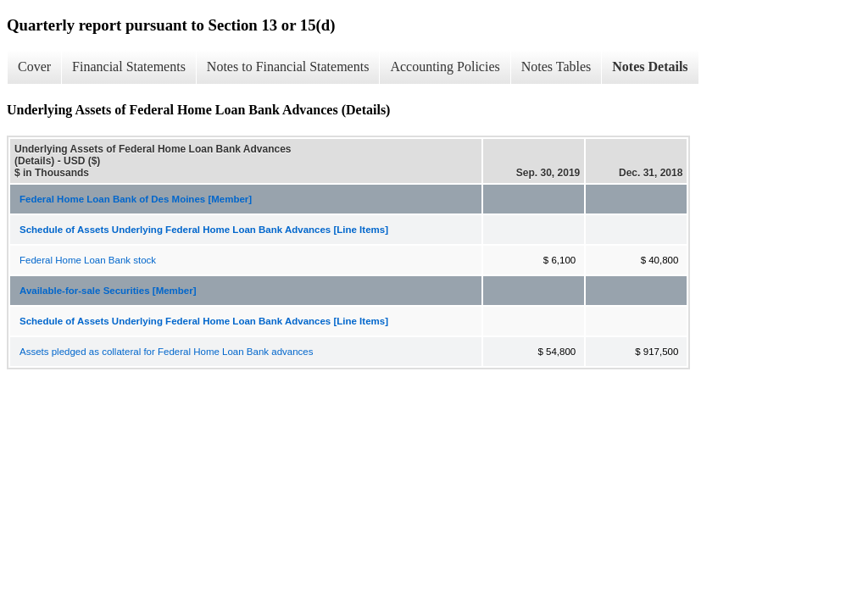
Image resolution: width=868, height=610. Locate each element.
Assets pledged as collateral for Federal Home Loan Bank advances (166, 352)
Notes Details (650, 67)
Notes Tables (556, 67)
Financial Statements (129, 67)
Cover (34, 67)
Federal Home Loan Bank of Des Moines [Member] (136, 199)
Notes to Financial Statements (288, 67)
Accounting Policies (445, 67)
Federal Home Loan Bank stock (88, 260)
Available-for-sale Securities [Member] (108, 291)
